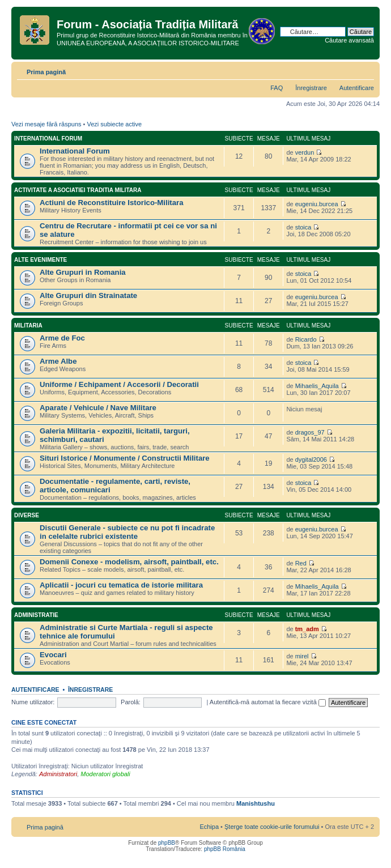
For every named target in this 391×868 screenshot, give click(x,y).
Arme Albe (58, 361)
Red (301, 563)
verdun (305, 152)
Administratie (36, 615)
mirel (302, 656)
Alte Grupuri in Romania (83, 272)
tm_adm (307, 629)
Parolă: (131, 702)
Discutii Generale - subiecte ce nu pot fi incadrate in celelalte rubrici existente (127, 532)
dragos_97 (310, 432)
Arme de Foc (62, 338)
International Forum (48, 139)
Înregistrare (311, 88)
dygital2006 (311, 459)
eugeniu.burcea (317, 204)
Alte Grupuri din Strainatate (88, 295)
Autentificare (357, 88)
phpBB (167, 843)
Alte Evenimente (41, 260)
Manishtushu (256, 803)
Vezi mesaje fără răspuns (46, 124)
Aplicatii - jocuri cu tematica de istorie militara (121, 585)
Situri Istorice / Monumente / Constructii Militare (125, 458)
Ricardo (306, 339)
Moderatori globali (105, 774)
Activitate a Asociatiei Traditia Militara (78, 190)
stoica (303, 227)
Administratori (58, 774)
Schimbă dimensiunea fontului (366, 70)
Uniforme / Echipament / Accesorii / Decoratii (119, 384)
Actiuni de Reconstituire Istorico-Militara (112, 203)
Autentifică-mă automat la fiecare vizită (268, 702)
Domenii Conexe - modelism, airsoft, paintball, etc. (129, 562)
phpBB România (225, 849)
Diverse (27, 515)
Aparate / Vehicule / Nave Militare (98, 408)
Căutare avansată (349, 40)
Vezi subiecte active (114, 124)
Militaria (28, 326)
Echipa (209, 827)
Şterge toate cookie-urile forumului (272, 827)
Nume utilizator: (33, 702)
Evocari (53, 655)
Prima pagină (46, 72)
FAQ (277, 88)
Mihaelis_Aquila (317, 386)
